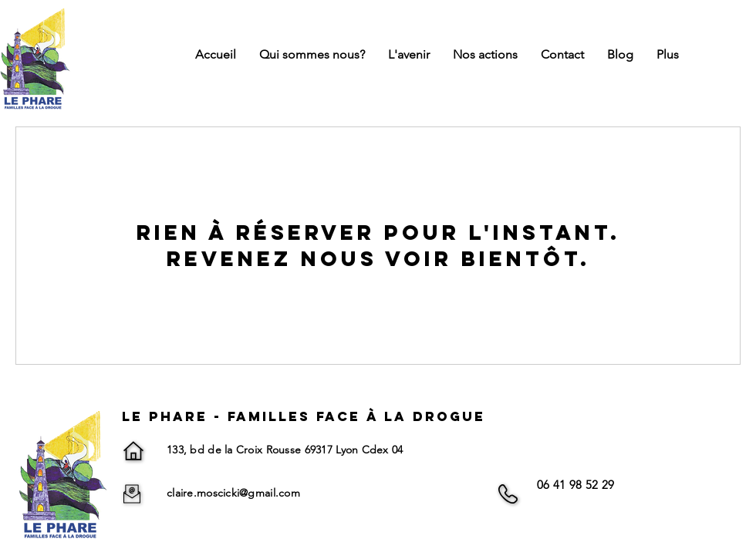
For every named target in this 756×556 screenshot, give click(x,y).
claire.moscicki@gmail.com (233, 493)
